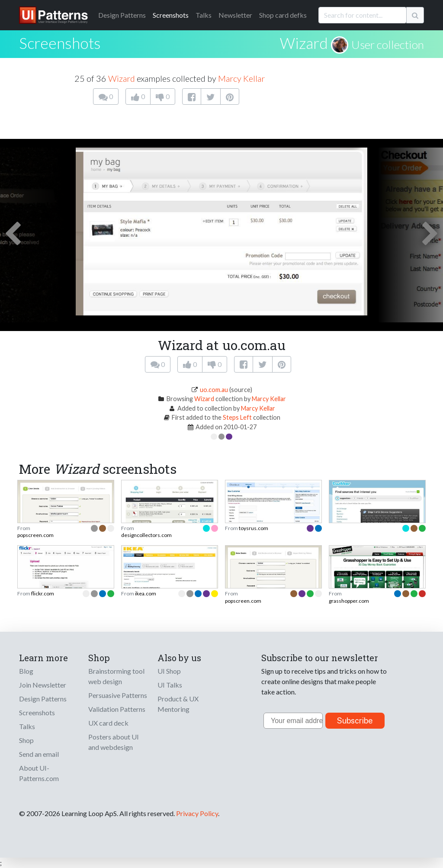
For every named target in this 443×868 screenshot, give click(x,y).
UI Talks (170, 685)
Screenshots (171, 15)
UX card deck (108, 723)
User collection (388, 45)
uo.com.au (214, 390)
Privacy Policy (197, 813)
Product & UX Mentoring (178, 704)
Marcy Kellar (241, 78)
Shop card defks (283, 15)
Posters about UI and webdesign (114, 742)
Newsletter (235, 15)
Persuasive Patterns (118, 695)
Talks (204, 15)
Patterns (122, 15)
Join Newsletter (43, 685)
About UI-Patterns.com (39, 773)
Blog (26, 671)
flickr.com (43, 593)
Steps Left (237, 417)
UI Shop (169, 671)
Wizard (304, 43)
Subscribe (355, 721)
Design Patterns (43, 699)
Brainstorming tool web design (116, 676)
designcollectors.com (146, 535)
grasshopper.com (349, 601)
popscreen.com (35, 535)
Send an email (39, 754)
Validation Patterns (117, 709)
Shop (26, 740)
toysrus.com (254, 528)
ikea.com (146, 593)
